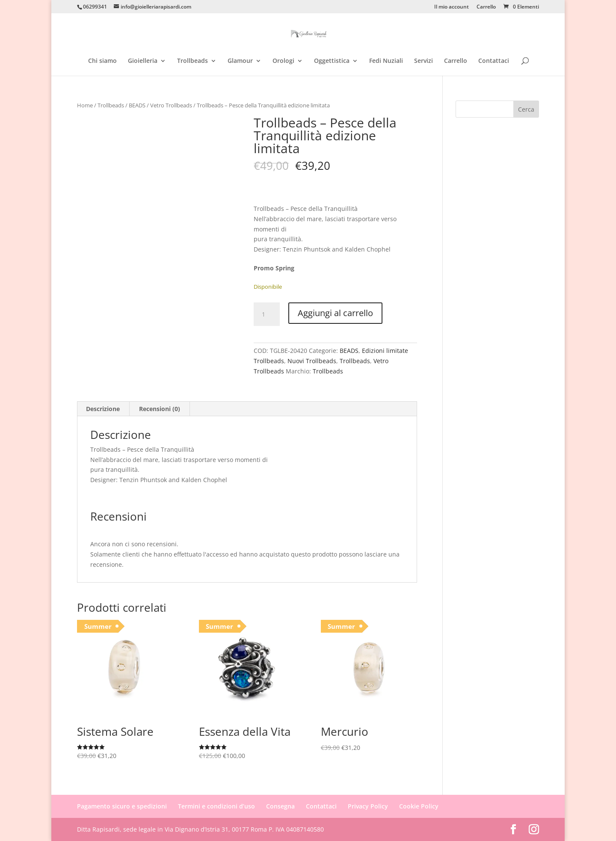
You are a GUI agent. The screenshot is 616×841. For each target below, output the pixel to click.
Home (85, 105)
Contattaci (494, 61)
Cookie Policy (419, 806)
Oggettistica (332, 61)
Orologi (283, 61)
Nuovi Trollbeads (312, 361)
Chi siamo (102, 61)
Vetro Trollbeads (171, 105)
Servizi (423, 61)
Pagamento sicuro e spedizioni (122, 806)
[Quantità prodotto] (267, 314)
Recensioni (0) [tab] (160, 409)
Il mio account (452, 7)
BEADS (137, 105)
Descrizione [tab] (103, 409)
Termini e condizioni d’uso (216, 806)
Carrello (486, 7)
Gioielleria (143, 61)
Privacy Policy (368, 806)
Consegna (280, 806)
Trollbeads (192, 61)
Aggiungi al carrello (335, 313)
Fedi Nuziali (386, 61)
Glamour (240, 61)
